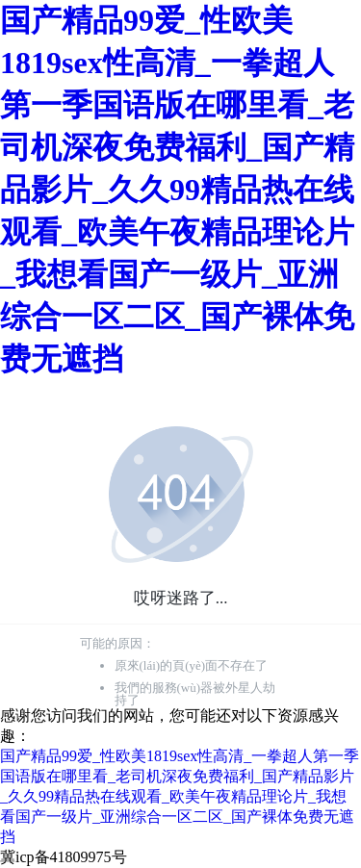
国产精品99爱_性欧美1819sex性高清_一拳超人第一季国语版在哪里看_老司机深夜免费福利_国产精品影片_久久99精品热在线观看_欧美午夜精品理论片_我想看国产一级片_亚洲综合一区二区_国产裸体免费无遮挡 (177, 190)
